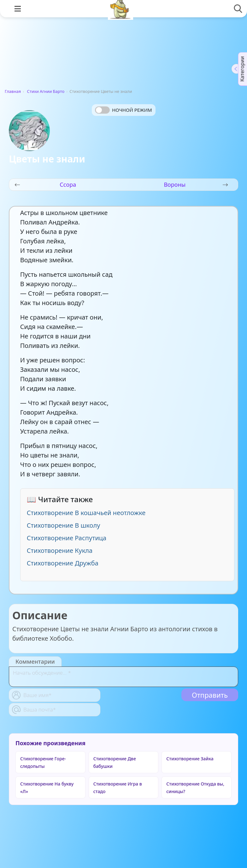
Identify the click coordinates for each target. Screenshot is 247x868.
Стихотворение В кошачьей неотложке (86, 513)
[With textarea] (123, 677)
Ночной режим (132, 110)
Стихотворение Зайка (190, 759)
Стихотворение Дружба (63, 563)
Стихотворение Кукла (60, 550)
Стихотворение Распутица (67, 538)
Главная (13, 91)
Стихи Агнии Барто (46, 91)
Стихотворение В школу (64, 525)
